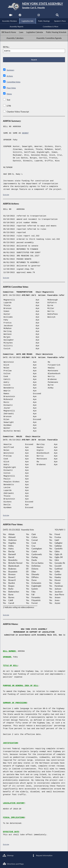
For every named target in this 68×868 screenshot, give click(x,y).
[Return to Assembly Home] (34, 7)
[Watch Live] (10, 16)
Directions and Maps (14, 864)
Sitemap (8, 855)
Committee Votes (14, 83)
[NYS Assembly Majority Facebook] (20, 16)
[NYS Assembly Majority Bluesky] (48, 16)
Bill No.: (6, 47)
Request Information (42, 855)
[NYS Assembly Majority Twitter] (29, 16)
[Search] (58, 16)
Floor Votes (12, 89)
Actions (10, 77)
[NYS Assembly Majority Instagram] (39, 16)
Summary (11, 71)
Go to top (6, 195)
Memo (9, 95)
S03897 (25, 134)
